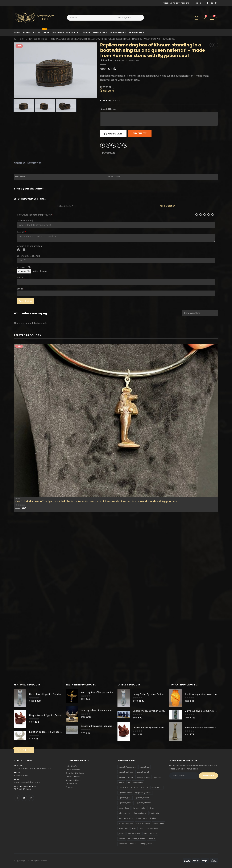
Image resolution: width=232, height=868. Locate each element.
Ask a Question (167, 206)
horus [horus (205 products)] (134, 829)
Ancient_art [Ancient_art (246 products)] (145, 767)
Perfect (213, 215)
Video (24, 250)
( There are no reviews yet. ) (127, 60)
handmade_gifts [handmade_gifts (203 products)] (126, 818)
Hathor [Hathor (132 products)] (153, 818)
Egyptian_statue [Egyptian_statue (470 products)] (126, 803)
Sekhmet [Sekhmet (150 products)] (151, 839)
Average (205, 215)
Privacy (69, 788)
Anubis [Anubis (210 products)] (121, 783)
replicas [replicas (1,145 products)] (154, 834)
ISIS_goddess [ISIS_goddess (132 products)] (152, 829)
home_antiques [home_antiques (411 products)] (143, 823)
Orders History (73, 777)
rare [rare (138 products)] (145, 834)
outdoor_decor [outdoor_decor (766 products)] (134, 834)
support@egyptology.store (27, 782)
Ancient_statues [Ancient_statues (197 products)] (144, 777)
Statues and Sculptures (65, 32)
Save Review (25, 301)
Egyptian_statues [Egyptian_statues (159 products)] (143, 803)
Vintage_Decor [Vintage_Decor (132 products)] (146, 844)
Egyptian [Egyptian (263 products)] (145, 788)
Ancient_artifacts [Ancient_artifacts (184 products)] (126, 772)
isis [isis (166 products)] (141, 829)
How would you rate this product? (35, 215)
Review (22, 232)
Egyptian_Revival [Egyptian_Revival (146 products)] (142, 798)
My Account (71, 784)
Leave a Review (65, 206)
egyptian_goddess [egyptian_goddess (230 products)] (143, 793)
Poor (197, 215)
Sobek (18, 499)
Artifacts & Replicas (94, 32)
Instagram (31, 798)
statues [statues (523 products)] (133, 844)
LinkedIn (114, 145)
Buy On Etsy (140, 133)
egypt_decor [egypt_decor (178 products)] (124, 808)
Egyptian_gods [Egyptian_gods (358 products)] (125, 798)
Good (209, 215)
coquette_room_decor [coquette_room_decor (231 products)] (128, 788)
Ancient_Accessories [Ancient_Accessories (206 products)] (128, 767)
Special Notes (108, 109)
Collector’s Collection (36, 32)
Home (17, 32)
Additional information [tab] (28, 163)
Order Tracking (73, 770)
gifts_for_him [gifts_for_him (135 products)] (124, 813)
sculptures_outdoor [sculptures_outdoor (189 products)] (136, 839)
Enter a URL (29, 256)
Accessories (117, 32)
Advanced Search (74, 781)
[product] (116, 420)
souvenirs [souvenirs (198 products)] (123, 844)
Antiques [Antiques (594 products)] (157, 777)
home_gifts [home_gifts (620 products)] (124, 829)
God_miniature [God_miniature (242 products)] (140, 813)
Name (21, 277)
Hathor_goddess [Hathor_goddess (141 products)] (126, 823)
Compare (110, 153)
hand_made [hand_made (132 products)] (142, 818)
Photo (19, 250)
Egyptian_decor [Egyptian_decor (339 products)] (125, 793)
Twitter (108, 145)
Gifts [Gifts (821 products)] (152, 808)
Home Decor (136, 32)
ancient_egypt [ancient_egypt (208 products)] (143, 772)
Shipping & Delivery (75, 773)
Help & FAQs (72, 766)
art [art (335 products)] (129, 783)
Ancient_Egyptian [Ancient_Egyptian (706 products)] (126, 777)
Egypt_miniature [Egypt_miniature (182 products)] (140, 808)
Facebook (103, 145)
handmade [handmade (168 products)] (154, 813)
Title (25, 221)
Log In (198, 3)
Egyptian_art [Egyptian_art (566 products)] (157, 788)
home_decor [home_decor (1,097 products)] (159, 823)
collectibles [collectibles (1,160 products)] (138, 783)
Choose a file (24, 267)
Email (125, 145)
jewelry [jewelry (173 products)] (122, 834)
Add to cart (115, 134)
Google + (119, 145)
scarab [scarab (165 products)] (122, 839)
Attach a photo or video (30, 246)
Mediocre (201, 215)
